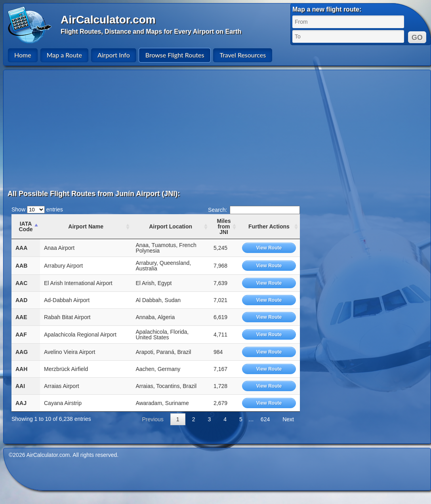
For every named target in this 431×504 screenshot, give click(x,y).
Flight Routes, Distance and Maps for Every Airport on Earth (151, 31)
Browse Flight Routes (175, 55)
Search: (254, 210)
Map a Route (64, 55)
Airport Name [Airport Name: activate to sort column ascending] (86, 226)
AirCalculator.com (108, 20)
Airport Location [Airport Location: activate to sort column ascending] (171, 226)
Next (288, 419)
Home (23, 55)
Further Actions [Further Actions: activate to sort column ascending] (269, 226)
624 (265, 419)
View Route (269, 248)
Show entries (37, 209)
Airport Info (114, 55)
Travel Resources (243, 55)
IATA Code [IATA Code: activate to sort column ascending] (26, 226)
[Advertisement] (119, 129)
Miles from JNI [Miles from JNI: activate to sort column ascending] (224, 226)
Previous (153, 419)
